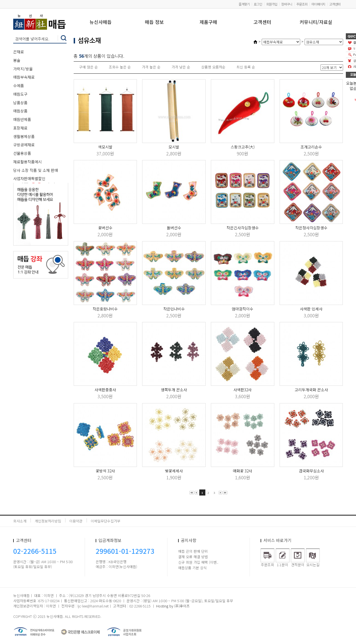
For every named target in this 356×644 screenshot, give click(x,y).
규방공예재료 (24, 145)
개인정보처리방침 (48, 521)
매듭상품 (20, 111)
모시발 (174, 147)
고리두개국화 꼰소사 (311, 390)
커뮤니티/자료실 (316, 22)
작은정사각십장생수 (311, 228)
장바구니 (287, 4)
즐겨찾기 (244, 4)
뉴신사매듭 (101, 22)
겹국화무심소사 (311, 471)
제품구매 (208, 22)
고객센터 (335, 4)
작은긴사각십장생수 (243, 228)
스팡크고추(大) (243, 147)
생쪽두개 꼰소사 (174, 390)
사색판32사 (242, 390)
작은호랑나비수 (105, 309)
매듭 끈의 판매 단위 (193, 551)
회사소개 (20, 521)
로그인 (258, 4)
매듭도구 (20, 94)
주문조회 (302, 4)
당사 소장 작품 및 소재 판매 (36, 170)
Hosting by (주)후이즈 (173, 606)
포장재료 (20, 128)
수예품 (19, 86)
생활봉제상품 (24, 136)
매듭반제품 (22, 119)
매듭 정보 (154, 22)
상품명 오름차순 (213, 67)
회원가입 (272, 4)
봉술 (17, 60)
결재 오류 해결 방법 (193, 557)
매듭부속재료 (24, 77)
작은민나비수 (174, 309)
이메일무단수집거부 (106, 521)
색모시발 (105, 147)
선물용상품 (22, 153)
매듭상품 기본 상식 (192, 568)
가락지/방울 (23, 69)
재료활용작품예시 (27, 162)
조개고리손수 (311, 147)
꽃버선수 (105, 228)
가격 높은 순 (151, 67)
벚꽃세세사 (174, 471)
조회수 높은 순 (120, 67)
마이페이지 (318, 4)
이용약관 (76, 521)
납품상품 (20, 103)
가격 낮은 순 (181, 67)
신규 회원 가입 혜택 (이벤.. (198, 562)
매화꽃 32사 (242, 471)
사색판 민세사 (311, 309)
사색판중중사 (105, 390)
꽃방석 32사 (105, 471)
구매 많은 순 (89, 67)
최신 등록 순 (246, 67)
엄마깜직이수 (242, 309)
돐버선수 (174, 228)
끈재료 (19, 52)
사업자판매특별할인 (29, 178)
